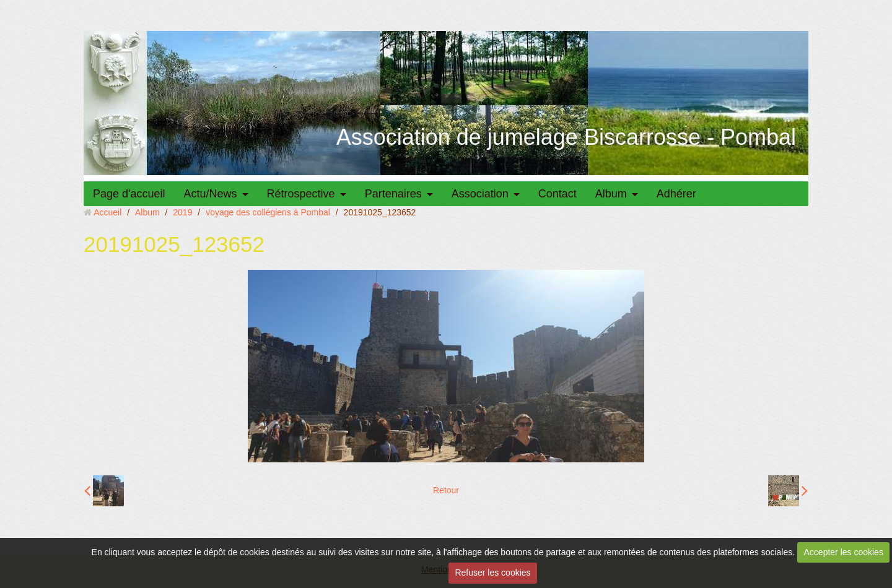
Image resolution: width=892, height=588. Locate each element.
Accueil (107, 212)
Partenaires (393, 194)
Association (480, 194)
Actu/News (211, 194)
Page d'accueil (129, 194)
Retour (446, 490)
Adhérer (676, 194)
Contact (557, 194)
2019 (182, 212)
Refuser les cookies (492, 573)
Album (611, 194)
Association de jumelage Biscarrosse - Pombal (566, 137)
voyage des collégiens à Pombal (268, 212)
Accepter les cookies (844, 552)
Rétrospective (301, 194)
